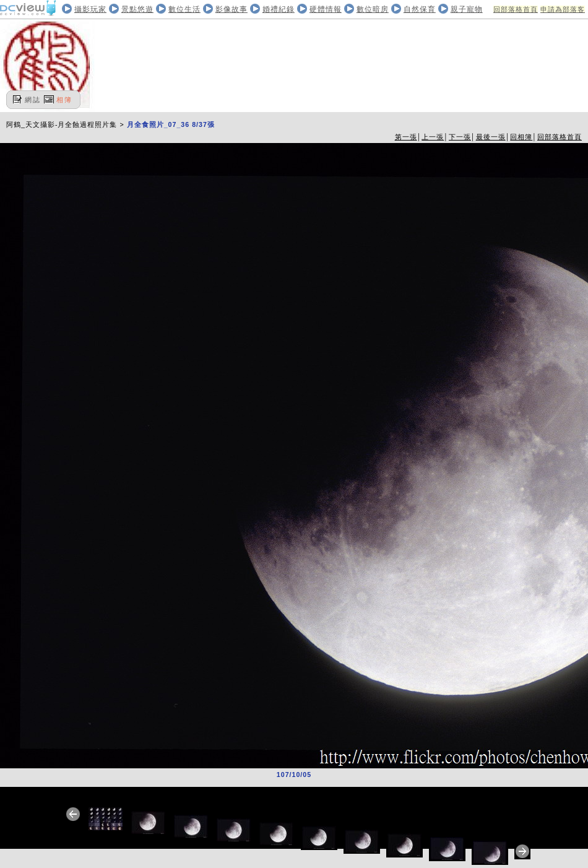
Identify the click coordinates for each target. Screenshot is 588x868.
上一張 (433, 137)
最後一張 (491, 137)
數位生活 (184, 9)
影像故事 (231, 9)
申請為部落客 (563, 9)
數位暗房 (373, 9)
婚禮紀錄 (279, 9)
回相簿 (521, 137)
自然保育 (420, 9)
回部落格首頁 (516, 9)
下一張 (460, 137)
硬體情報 (326, 9)
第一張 (406, 137)
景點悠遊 (137, 9)
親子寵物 (467, 9)
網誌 (33, 100)
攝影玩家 (90, 9)
